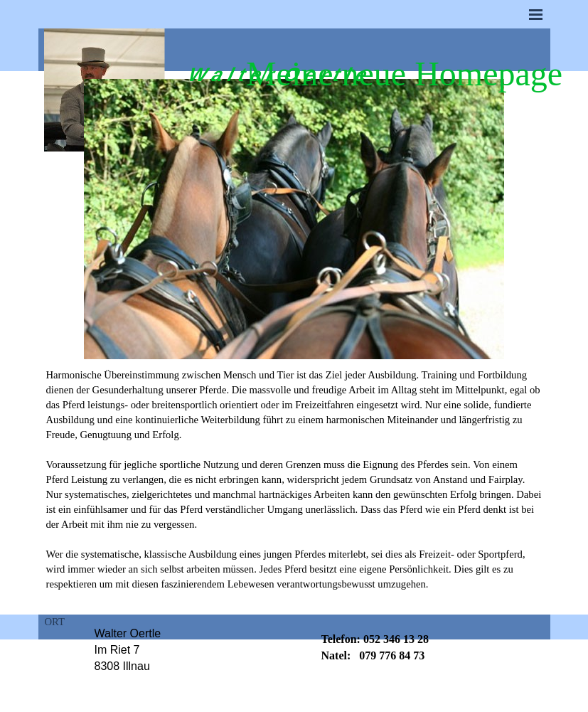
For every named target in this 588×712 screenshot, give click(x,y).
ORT (55, 622)
